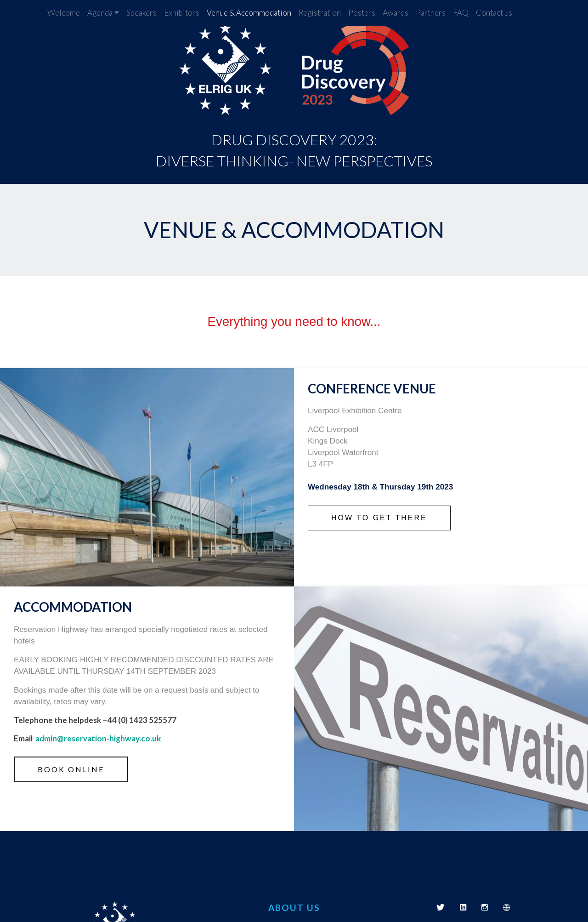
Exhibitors (182, 13)
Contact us (494, 13)
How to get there (379, 518)
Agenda (100, 13)
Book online (71, 769)
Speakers (141, 13)
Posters (362, 13)
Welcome (64, 13)
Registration (320, 13)
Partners (431, 13)
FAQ (461, 13)
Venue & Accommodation (249, 13)
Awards (396, 13)
